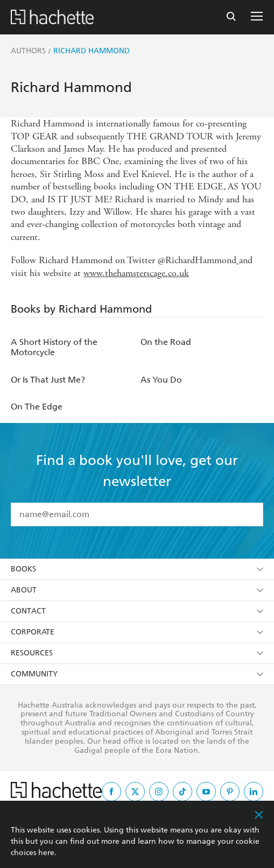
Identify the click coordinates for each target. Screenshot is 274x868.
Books (137, 569)
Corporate (137, 632)
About (137, 590)
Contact (137, 611)
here (46, 853)
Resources (137, 653)
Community (137, 674)
